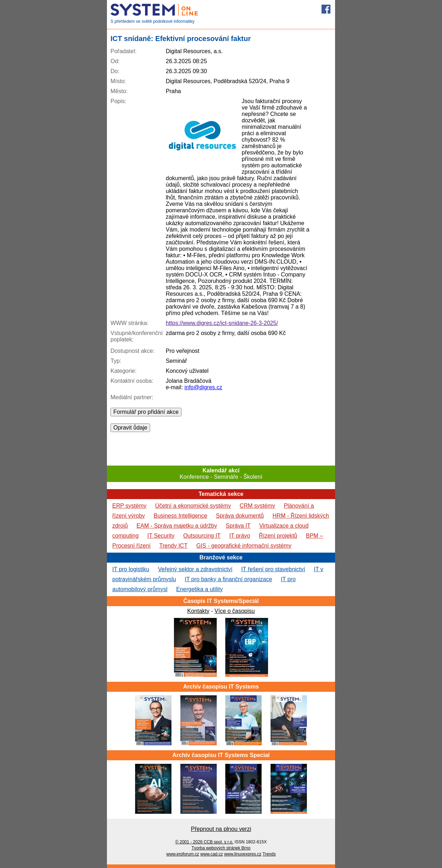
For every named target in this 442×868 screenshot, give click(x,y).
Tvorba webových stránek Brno (221, 848)
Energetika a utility (199, 589)
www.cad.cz (212, 854)
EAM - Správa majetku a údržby (177, 526)
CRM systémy (257, 506)
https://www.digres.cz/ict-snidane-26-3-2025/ (222, 323)
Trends (269, 854)
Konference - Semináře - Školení (221, 474)
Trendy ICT (173, 546)
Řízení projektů (278, 536)
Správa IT (238, 526)
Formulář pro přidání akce (146, 412)
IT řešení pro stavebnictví (273, 569)
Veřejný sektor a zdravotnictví (195, 569)
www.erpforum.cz (183, 854)
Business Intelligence (180, 516)
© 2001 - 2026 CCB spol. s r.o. (204, 842)
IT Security (161, 536)
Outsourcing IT (202, 536)
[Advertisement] (221, 448)
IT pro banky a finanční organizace (228, 579)
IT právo (240, 536)
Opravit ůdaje (130, 428)
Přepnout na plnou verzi (221, 829)
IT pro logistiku (131, 569)
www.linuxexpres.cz (243, 854)
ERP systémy (129, 506)
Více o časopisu (235, 611)
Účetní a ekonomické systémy (193, 506)
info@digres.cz (203, 387)
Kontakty (198, 611)
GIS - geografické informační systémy (244, 546)
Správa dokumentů (240, 516)
